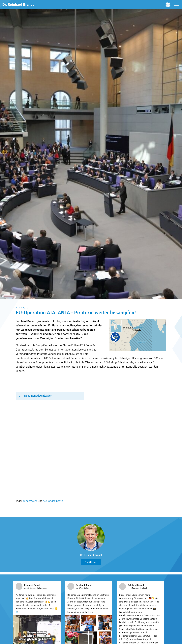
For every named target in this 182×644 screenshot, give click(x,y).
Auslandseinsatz (53, 501)
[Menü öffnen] (176, 5)
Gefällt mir (91, 562)
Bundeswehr (30, 501)
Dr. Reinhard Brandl (91, 555)
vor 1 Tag (80, 588)
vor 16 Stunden (30, 588)
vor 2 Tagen (132, 588)
